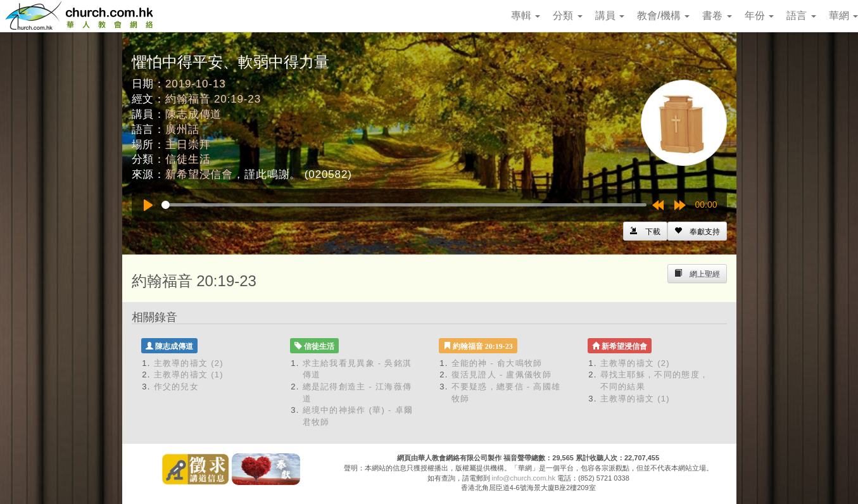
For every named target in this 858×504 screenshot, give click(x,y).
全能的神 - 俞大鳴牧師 (497, 363)
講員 (610, 16)
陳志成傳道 (193, 114)
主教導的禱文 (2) (189, 363)
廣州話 (182, 129)
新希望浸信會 (199, 174)
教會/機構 (663, 16)
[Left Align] (697, 231)
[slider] (404, 205)
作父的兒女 (177, 387)
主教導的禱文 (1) (189, 375)
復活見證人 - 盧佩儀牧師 (502, 375)
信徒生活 (188, 159)
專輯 (526, 16)
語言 (801, 16)
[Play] (148, 205)
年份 (759, 16)
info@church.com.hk (524, 478)
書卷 (717, 16)
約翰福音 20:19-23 (213, 99)
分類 (567, 16)
